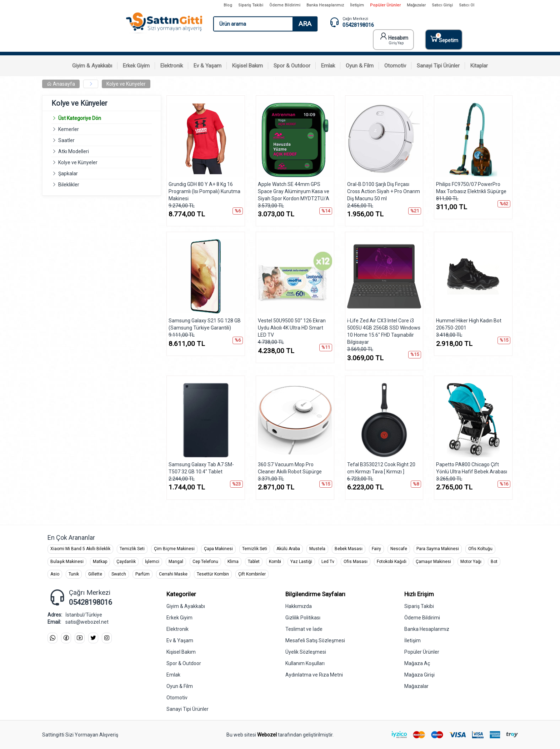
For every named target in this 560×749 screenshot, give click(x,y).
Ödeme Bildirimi (285, 5)
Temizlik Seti (132, 549)
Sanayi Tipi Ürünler (187, 709)
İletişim (357, 5)
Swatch (119, 574)
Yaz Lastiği (301, 562)
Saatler (66, 140)
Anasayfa (61, 84)
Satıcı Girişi (442, 5)
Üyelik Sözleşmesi (306, 652)
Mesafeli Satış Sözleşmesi (315, 640)
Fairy (376, 549)
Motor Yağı (471, 562)
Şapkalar (68, 174)
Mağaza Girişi (419, 675)
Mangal (176, 562)
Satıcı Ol (467, 5)
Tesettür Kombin (213, 574)
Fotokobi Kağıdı (392, 562)
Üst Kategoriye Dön (76, 118)
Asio (55, 574)
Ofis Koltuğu (480, 549)
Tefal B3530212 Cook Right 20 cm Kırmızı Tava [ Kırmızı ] (381, 468)
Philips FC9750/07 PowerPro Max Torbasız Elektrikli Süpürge (471, 188)
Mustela (317, 549)
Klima (233, 562)
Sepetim (444, 38)
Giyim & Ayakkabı (186, 606)
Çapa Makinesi (218, 549)
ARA (305, 24)
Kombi (275, 562)
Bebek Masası (349, 549)
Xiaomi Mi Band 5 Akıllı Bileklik (80, 549)
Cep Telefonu (205, 562)
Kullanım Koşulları (305, 663)
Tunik (74, 574)
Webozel (267, 735)
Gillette (95, 574)
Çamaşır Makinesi (433, 562)
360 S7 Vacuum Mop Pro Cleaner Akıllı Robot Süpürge (290, 468)
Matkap (100, 562)
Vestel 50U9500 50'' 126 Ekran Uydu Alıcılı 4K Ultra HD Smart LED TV (292, 328)
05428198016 (358, 25)
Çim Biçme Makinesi (174, 549)
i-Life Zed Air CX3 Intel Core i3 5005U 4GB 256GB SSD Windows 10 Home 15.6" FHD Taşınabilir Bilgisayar (384, 331)
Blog (228, 5)
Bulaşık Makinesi (67, 562)
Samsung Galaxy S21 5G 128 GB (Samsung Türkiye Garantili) (205, 324)
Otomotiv (177, 698)
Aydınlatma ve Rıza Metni (314, 675)
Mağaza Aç (417, 663)
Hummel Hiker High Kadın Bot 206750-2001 (469, 324)
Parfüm (142, 574)
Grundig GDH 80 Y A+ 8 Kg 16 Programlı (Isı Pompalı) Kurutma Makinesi (204, 191)
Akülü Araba (288, 549)
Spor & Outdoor (184, 663)
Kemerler (69, 129)
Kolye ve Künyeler (126, 84)
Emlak (173, 675)
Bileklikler (69, 185)
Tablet (254, 562)
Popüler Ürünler (385, 5)
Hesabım (394, 39)
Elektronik (177, 629)
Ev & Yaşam (180, 640)
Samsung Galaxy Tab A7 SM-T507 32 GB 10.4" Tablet (201, 468)
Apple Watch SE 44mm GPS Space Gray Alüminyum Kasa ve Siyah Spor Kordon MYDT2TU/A (294, 191)
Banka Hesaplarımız (325, 5)
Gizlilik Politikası (303, 618)
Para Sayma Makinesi (438, 549)
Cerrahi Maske (173, 574)
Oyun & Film (180, 686)
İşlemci (152, 562)
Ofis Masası (356, 562)
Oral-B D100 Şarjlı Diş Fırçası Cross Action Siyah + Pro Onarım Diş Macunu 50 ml (384, 191)
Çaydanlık (126, 562)
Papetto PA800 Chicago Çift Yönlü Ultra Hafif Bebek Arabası (472, 468)
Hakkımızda (299, 606)
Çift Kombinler (252, 574)
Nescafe (399, 549)
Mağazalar (416, 5)
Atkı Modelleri (74, 151)
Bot (494, 562)
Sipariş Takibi (251, 5)
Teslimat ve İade (304, 629)
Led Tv (328, 562)
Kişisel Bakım (181, 652)
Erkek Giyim (179, 618)
